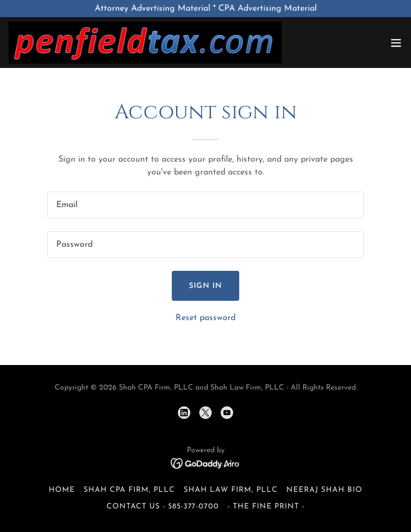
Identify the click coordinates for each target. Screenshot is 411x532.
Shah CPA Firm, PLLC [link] (129, 490)
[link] (145, 43)
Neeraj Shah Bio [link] (324, 490)
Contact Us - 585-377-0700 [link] (163, 507)
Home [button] (62, 490)
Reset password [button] (205, 318)
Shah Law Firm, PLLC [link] (231, 490)
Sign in (205, 286)
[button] (396, 43)
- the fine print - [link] (266, 507)
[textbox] (205, 205)
